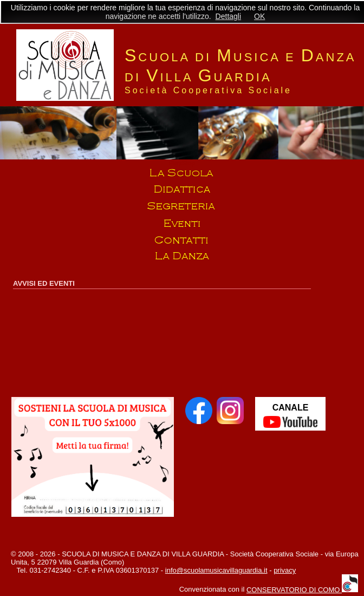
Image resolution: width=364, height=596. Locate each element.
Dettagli (228, 16)
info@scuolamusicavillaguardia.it (216, 570)
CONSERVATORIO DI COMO (302, 590)
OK (259, 16)
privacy (285, 570)
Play (175, 163)
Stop (188, 163)
